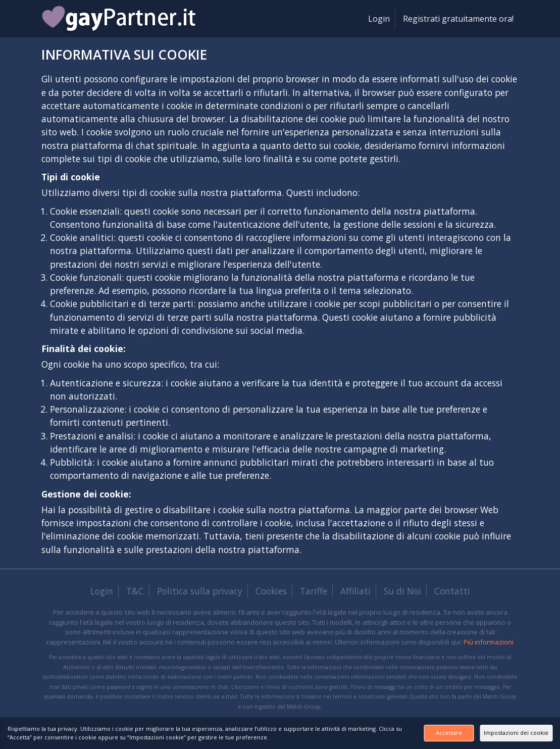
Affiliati (355, 591)
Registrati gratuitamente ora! (458, 19)
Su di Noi (402, 591)
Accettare (395, 729)
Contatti (452, 591)
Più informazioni (489, 642)
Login (379, 19)
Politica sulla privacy (200, 591)
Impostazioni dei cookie (502, 729)
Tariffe (314, 591)
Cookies (271, 591)
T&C (135, 591)
